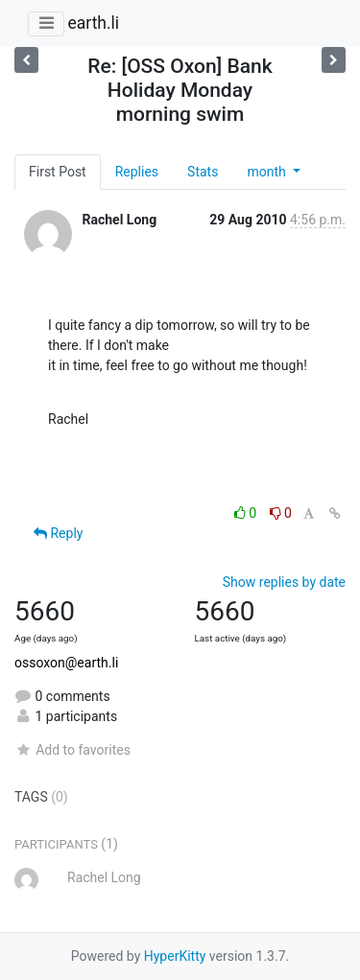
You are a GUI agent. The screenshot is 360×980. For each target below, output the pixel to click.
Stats (203, 172)
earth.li (93, 23)
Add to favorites (72, 750)
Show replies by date (284, 582)
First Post (58, 172)
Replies (137, 172)
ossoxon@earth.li (66, 663)
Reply (58, 533)
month (268, 172)
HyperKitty (175, 956)
